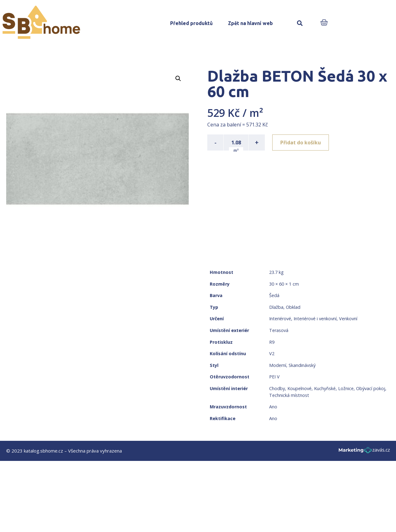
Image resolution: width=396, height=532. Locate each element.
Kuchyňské (325, 388)
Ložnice (346, 388)
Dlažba (276, 307)
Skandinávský (302, 365)
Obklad (293, 307)
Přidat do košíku (301, 143)
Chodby (277, 388)
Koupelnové (299, 388)
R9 (272, 342)
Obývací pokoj (371, 388)
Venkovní (348, 319)
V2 (272, 353)
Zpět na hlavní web (250, 23)
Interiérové (280, 319)
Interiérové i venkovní (315, 319)
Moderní (278, 365)
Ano (273, 407)
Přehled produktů (191, 23)
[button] (300, 23)
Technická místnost (289, 395)
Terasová (279, 330)
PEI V (274, 377)
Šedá (274, 295)
